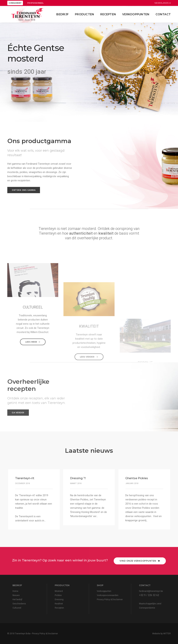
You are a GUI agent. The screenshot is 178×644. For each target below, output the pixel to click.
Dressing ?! (78, 478)
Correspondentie (147, 608)
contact (163, 14)
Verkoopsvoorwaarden (108, 595)
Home (15, 591)
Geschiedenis (19, 604)
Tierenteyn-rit (25, 478)
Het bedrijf (17, 599)
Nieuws (16, 595)
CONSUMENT (15, 3)
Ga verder (18, 413)
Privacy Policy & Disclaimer (110, 599)
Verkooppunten (136, 14)
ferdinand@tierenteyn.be (151, 591)
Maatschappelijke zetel (150, 604)
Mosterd (59, 591)
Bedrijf (62, 14)
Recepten (108, 14)
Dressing (59, 599)
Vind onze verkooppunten (140, 561)
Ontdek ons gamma (24, 190)
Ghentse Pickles (136, 478)
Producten (84, 14)
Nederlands (163, 3)
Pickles (58, 595)
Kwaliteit (59, 604)
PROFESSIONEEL (35, 3)
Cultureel (17, 608)
